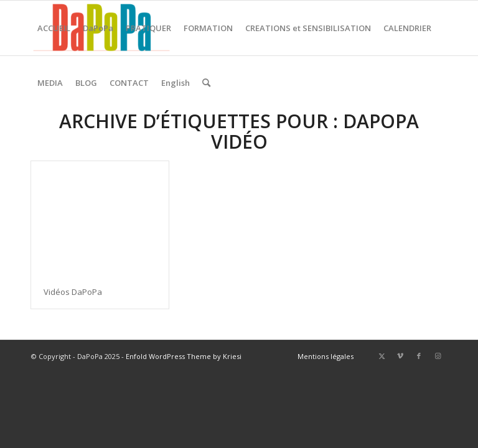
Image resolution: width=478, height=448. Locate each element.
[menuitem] (54, 28)
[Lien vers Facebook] (419, 356)
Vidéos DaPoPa (73, 292)
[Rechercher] (206, 83)
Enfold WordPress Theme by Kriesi (184, 356)
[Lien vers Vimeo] (400, 356)
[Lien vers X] (382, 356)
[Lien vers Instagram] (438, 356)
